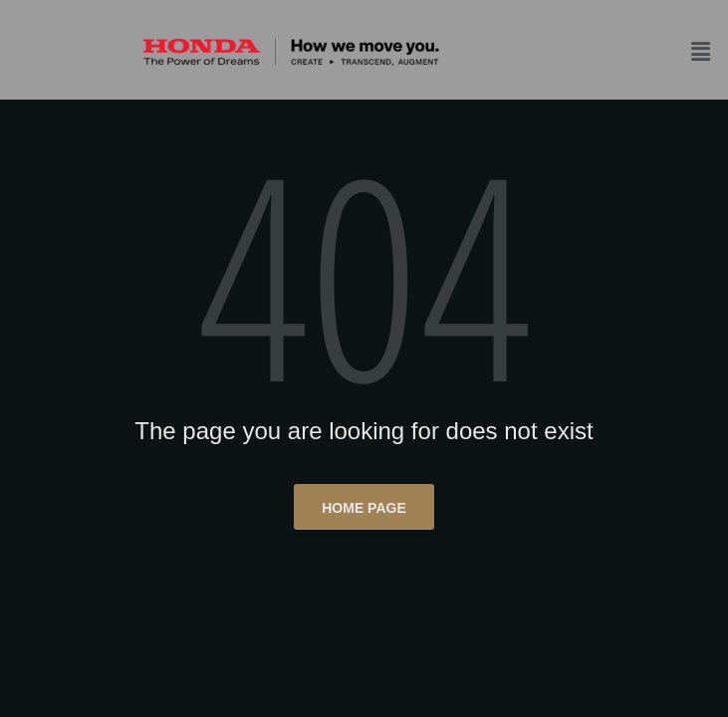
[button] (704, 52)
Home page (364, 508)
